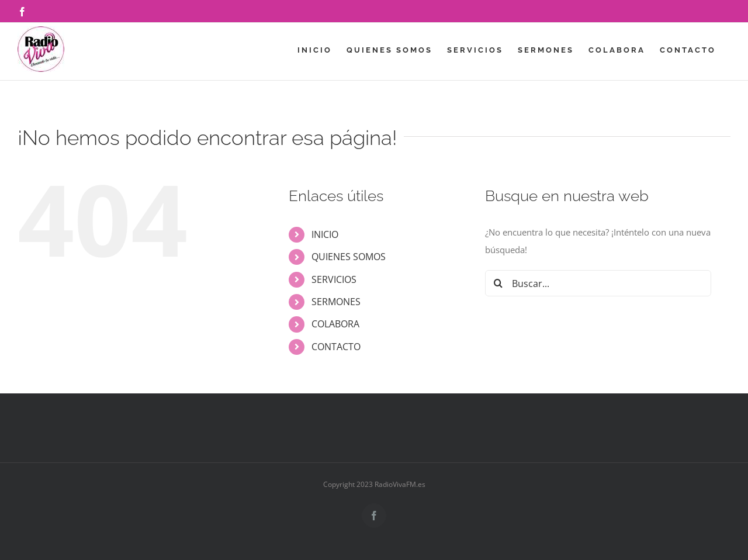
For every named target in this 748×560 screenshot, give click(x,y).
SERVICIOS (334, 279)
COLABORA (335, 324)
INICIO (325, 234)
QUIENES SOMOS (349, 257)
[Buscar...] (598, 283)
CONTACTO (336, 347)
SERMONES (336, 302)
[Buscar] (498, 283)
